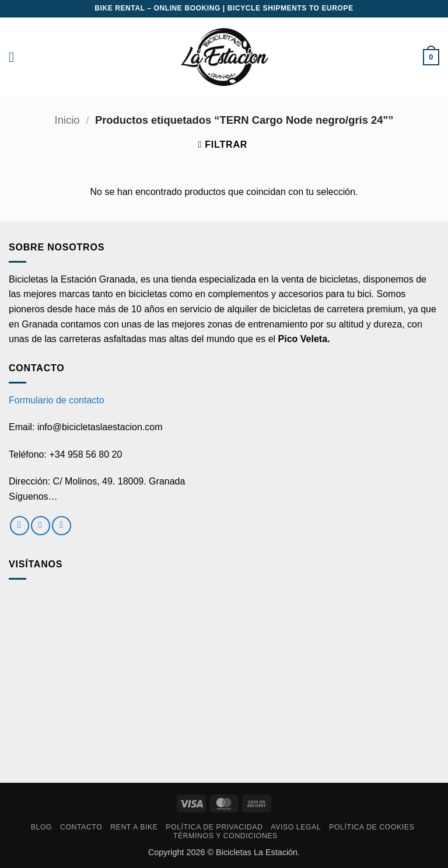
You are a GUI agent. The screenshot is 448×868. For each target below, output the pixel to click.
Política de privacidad (214, 827)
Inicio (67, 120)
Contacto (81, 827)
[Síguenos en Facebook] (20, 526)
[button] (16, 57)
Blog (41, 827)
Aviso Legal (296, 827)
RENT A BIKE (134, 827)
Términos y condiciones (225, 836)
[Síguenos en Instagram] (41, 526)
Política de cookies (372, 827)
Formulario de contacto (57, 400)
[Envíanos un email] (62, 526)
